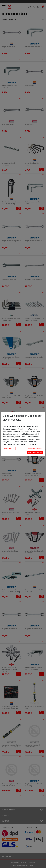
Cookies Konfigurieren (35, 448)
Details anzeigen (9, 448)
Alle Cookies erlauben (35, 452)
